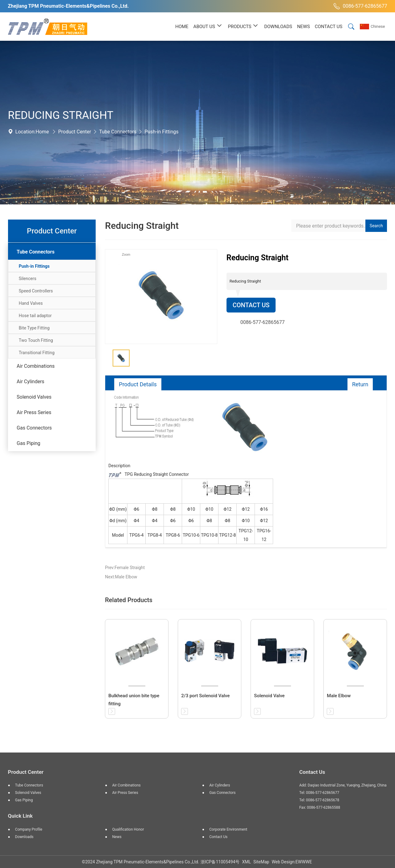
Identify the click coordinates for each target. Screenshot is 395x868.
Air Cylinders (31, 382)
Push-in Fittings (161, 132)
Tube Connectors (118, 132)
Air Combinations (36, 366)
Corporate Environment (228, 829)
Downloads (24, 837)
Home (42, 132)
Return (360, 384)
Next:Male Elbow (121, 577)
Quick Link (20, 816)
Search (376, 226)
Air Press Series (34, 412)
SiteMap (261, 862)
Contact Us (251, 305)
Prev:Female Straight (125, 568)
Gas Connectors (34, 428)
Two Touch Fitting (36, 340)
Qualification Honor (128, 829)
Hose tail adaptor (35, 316)
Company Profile (29, 829)
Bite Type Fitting (34, 328)
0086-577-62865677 (360, 6)
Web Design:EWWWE (292, 862)
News (117, 837)
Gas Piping (29, 443)
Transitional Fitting (37, 353)
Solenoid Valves (34, 397)
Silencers (28, 279)
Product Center (75, 132)
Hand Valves (31, 303)
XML (246, 862)
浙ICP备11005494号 (220, 862)
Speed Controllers (36, 291)
